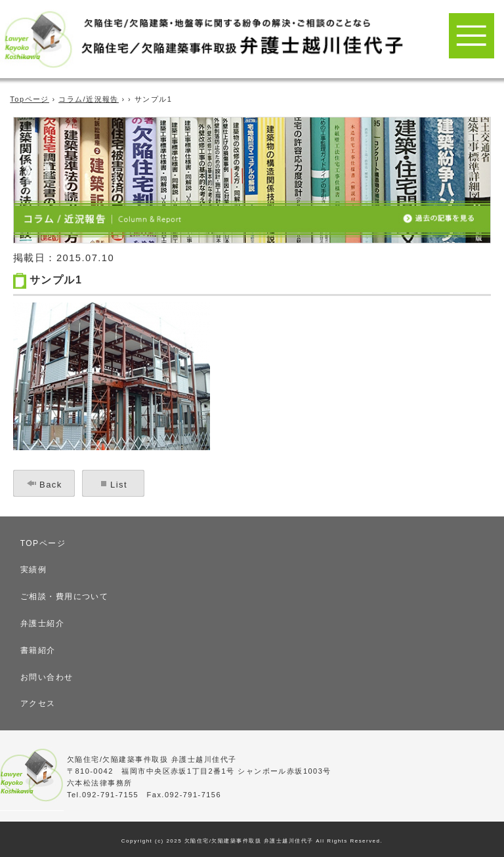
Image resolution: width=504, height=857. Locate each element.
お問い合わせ (47, 677)
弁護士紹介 (42, 623)
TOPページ (43, 543)
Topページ (30, 99)
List (119, 485)
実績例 (33, 570)
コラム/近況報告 (89, 99)
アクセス (38, 703)
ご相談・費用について (65, 596)
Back (51, 485)
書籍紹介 (38, 650)
